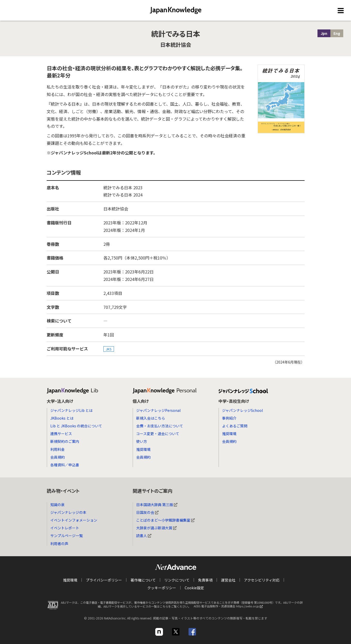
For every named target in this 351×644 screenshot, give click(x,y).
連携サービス (61, 434)
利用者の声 (59, 544)
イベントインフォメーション (74, 520)
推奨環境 (143, 449)
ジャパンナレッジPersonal (158, 410)
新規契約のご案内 (65, 441)
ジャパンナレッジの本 (68, 512)
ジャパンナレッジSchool (242, 410)
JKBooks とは (62, 418)
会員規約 (58, 457)
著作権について (143, 580)
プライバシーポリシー (104, 580)
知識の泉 (58, 505)
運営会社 (228, 580)
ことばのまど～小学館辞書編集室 (165, 520)
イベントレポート (65, 528)
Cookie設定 (194, 588)
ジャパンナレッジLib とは (71, 410)
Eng (337, 33)
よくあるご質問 (235, 426)
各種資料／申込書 (65, 465)
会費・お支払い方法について (160, 426)
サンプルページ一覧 (67, 536)
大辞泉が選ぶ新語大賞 (156, 528)
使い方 (142, 441)
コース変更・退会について (158, 434)
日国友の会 (147, 512)
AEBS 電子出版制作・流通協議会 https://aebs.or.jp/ (230, 608)
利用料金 (58, 449)
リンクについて (177, 580)
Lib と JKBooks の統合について (76, 426)
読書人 (144, 536)
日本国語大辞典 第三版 (157, 505)
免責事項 (205, 580)
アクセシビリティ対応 (262, 580)
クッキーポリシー (162, 588)
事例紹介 (229, 418)
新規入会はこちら (151, 418)
